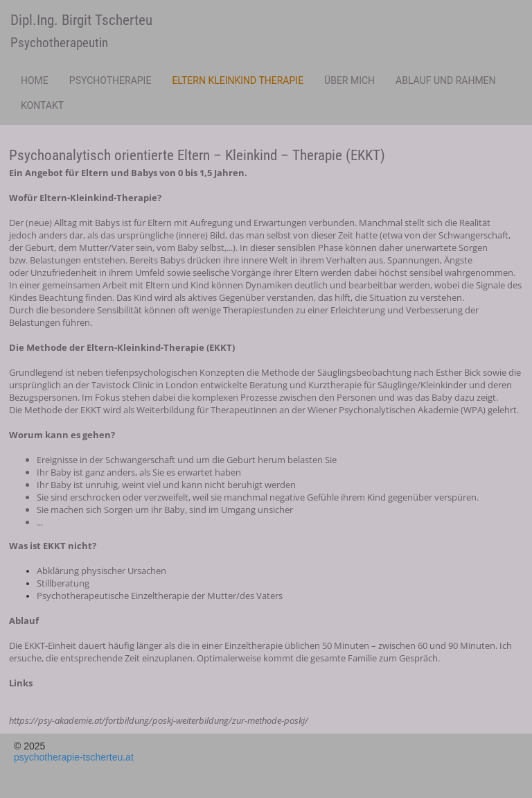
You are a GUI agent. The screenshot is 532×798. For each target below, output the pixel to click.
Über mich (349, 80)
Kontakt (42, 105)
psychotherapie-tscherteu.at (74, 757)
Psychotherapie (110, 80)
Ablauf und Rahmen (445, 80)
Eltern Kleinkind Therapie (238, 80)
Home (35, 80)
